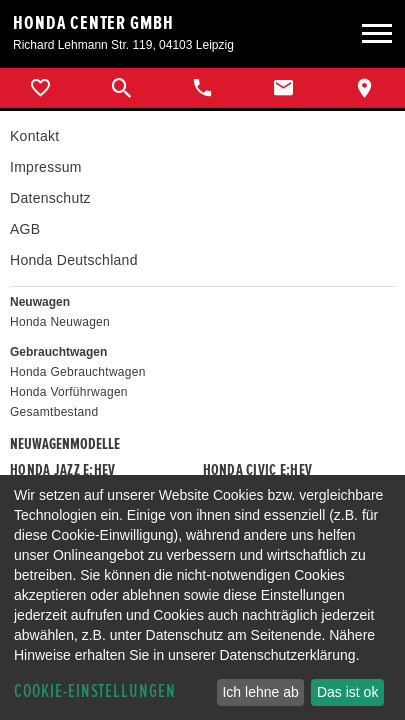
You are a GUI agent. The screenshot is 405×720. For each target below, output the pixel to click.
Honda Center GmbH (93, 23)
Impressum (46, 167)
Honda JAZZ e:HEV (62, 470)
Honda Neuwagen (60, 322)
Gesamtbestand (54, 412)
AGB (25, 229)
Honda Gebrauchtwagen (78, 372)
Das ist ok (347, 692)
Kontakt (34, 136)
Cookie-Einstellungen (95, 691)
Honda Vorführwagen (69, 392)
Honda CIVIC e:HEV (258, 470)
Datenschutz (50, 198)
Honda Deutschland (74, 260)
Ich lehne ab (260, 692)
